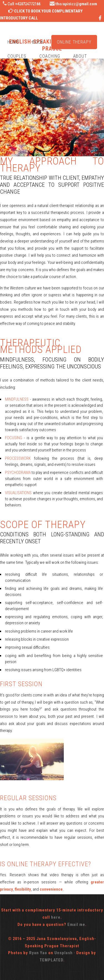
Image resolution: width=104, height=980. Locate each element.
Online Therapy (74, 42)
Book (38, 42)
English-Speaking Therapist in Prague (40, 3)
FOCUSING (14, 438)
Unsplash (64, 953)
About (80, 56)
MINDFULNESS (17, 399)
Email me (76, 925)
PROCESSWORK (19, 458)
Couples (17, 56)
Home (13, 42)
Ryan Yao (38, 953)
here (56, 917)
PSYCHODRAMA (18, 473)
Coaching (50, 56)
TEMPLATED (51, 960)
